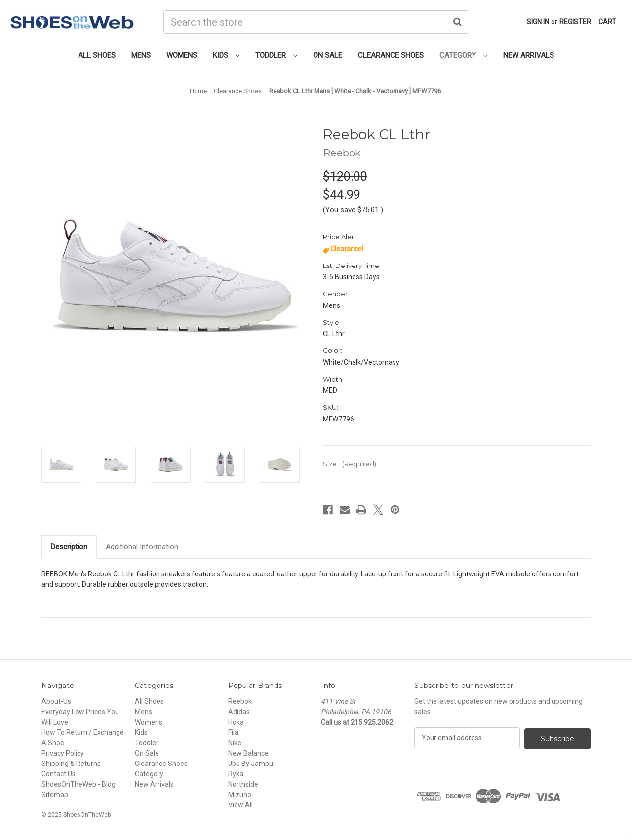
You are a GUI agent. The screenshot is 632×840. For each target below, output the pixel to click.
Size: (350, 464)
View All (240, 805)
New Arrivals (529, 55)
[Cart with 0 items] (607, 22)
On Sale (328, 55)
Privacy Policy (63, 753)
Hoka (236, 722)
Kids (226, 55)
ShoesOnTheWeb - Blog (79, 784)
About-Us (56, 701)
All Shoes (97, 55)
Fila (233, 732)
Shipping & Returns (71, 764)
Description (69, 547)
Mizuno (240, 795)
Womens (182, 55)
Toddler (276, 55)
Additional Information (142, 547)
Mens (141, 55)
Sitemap (55, 795)
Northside (243, 784)
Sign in (538, 22)
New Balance (248, 753)
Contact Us (59, 774)
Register (575, 22)
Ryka (236, 774)
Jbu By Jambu (251, 764)
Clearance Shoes (391, 55)
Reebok (240, 701)
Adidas (239, 712)
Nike (235, 743)
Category (463, 55)
